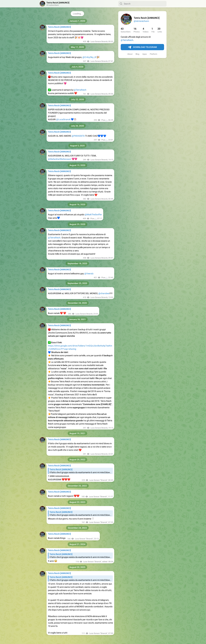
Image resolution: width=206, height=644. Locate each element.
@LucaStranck (63, 119)
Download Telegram (142, 47)
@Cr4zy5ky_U (89, 57)
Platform (154, 54)
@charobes (104, 293)
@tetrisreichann (141, 21)
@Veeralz (89, 274)
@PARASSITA (78, 136)
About (130, 54)
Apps (145, 54)
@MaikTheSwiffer (93, 215)
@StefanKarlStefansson (60, 159)
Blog (137, 54)
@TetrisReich (127, 40)
